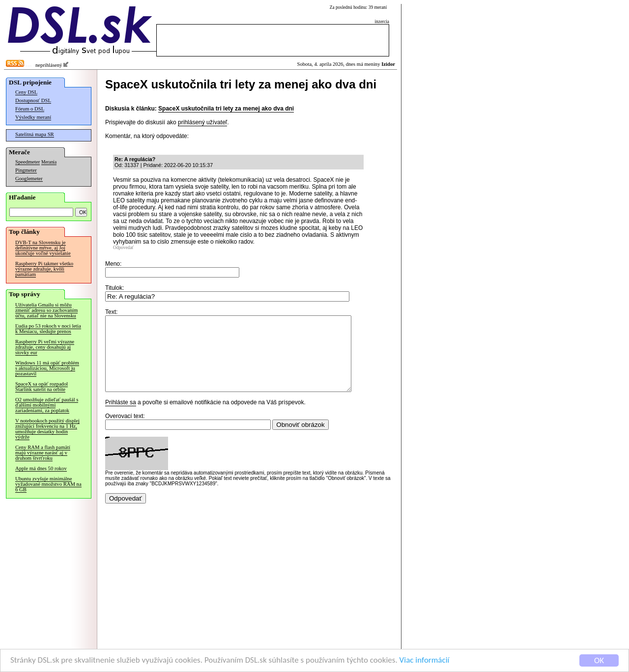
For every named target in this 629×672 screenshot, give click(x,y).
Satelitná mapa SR (35, 134)
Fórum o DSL (30, 109)
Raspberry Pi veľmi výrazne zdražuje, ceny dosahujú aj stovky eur (45, 347)
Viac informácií (425, 660)
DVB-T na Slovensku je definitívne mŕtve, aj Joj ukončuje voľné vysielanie (43, 248)
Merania (49, 162)
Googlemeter (29, 179)
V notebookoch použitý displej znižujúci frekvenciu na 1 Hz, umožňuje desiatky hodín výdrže (47, 429)
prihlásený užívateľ (202, 122)
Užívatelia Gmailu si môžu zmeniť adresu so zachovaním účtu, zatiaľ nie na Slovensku (46, 310)
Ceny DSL (26, 92)
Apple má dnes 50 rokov (41, 468)
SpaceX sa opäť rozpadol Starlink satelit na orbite (42, 387)
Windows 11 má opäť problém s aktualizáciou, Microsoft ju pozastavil (47, 368)
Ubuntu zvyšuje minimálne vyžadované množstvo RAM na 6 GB (48, 484)
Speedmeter (28, 162)
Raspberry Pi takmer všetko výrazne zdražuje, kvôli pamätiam (44, 269)
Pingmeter (26, 170)
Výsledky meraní (33, 117)
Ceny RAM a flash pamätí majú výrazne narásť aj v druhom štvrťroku (43, 453)
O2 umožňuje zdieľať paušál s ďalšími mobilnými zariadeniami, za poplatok (47, 405)
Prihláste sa (121, 417)
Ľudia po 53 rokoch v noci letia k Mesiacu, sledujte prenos (48, 329)
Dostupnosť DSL (33, 100)
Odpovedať (123, 248)
